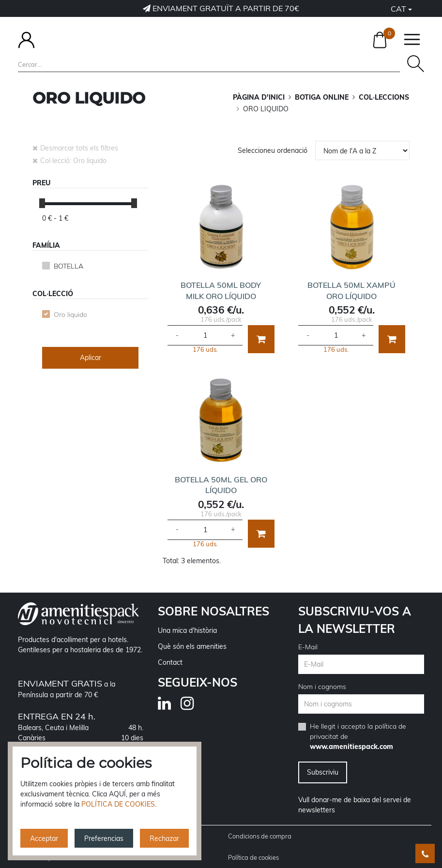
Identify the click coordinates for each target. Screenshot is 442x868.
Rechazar (164, 838)
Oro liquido (70, 314)
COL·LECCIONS (384, 97)
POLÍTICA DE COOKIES (118, 804)
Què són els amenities (192, 646)
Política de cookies (253, 857)
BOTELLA (69, 266)
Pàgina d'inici (259, 97)
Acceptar (44, 838)
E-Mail (308, 647)
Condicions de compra (260, 836)
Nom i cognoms (322, 687)
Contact (170, 662)
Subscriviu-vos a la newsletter (355, 620)
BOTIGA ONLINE (322, 97)
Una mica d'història (187, 630)
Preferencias (104, 838)
